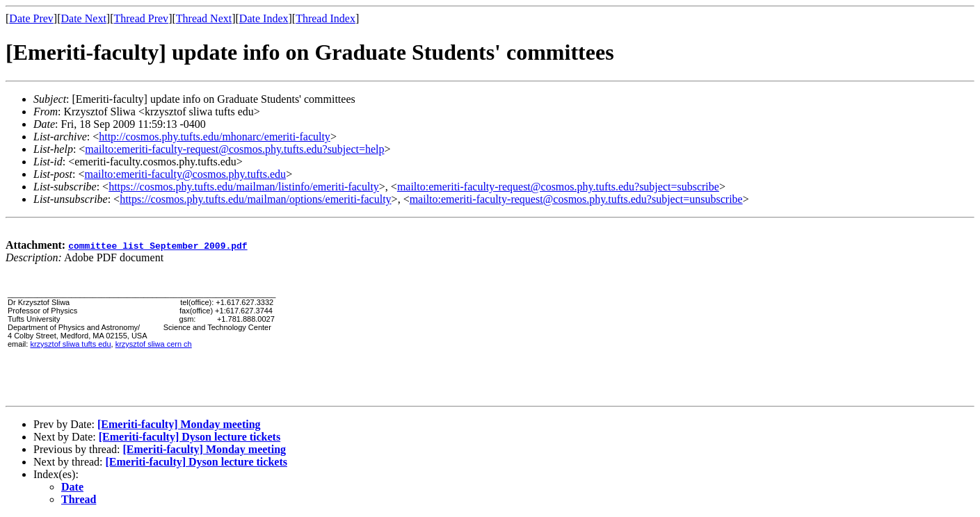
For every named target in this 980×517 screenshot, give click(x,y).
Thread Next (204, 18)
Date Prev (31, 18)
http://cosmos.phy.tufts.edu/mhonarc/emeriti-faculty (215, 137)
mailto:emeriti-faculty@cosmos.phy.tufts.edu (185, 174)
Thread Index (326, 18)
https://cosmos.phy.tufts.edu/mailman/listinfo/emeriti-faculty (244, 187)
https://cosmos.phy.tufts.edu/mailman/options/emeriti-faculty (255, 199)
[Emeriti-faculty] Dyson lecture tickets (190, 437)
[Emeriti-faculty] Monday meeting (179, 424)
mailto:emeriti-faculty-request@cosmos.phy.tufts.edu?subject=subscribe (558, 187)
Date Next (84, 18)
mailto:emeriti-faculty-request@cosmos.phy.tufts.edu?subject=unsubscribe (576, 199)
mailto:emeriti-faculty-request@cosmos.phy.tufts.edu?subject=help (234, 149)
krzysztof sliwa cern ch (154, 344)
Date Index (264, 18)
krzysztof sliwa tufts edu (70, 344)
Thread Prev (141, 18)
